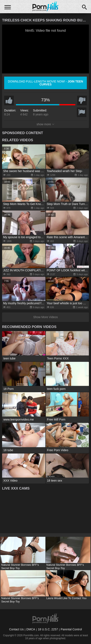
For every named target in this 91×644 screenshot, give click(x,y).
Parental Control (71, 629)
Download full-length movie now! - (45, 83)
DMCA (31, 629)
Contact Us (16, 629)
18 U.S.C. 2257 (48, 629)
